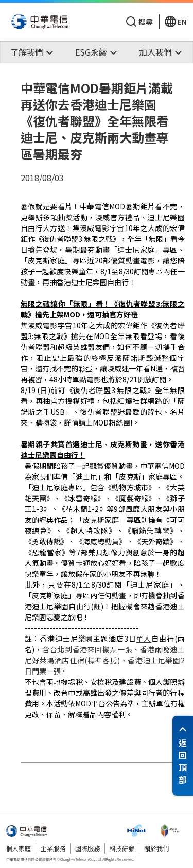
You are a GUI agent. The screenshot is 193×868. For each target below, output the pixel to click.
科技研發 (122, 848)
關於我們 (156, 848)
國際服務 (87, 848)
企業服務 (53, 848)
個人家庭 (19, 848)
